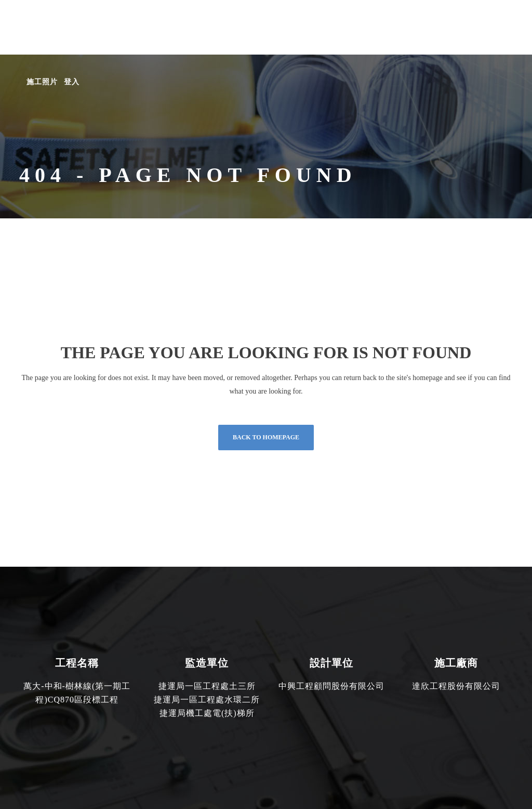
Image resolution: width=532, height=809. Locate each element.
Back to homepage (266, 437)
